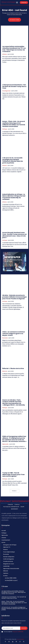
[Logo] (9, 2)
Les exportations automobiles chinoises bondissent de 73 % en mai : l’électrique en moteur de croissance (14, 49)
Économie (5, 338)
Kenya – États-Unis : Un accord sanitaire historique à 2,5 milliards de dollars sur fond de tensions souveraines (14, 124)
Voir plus (15, 491)
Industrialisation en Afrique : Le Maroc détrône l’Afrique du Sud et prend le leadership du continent (14, 197)
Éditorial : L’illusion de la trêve (13, 368)
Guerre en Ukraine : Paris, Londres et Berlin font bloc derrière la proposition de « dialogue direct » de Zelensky (14, 402)
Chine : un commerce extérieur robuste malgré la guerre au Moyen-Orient (14, 333)
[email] (11, 628)
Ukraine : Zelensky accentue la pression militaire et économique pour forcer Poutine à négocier (14, 297)
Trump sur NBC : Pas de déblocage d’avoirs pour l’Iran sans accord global (13, 474)
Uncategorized (6, 91)
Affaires (4, 54)
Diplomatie (5, 444)
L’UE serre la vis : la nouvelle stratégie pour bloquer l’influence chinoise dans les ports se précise (13, 160)
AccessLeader (20, 639)
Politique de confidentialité (18, 632)
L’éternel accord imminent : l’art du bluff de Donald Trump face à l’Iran (14, 86)
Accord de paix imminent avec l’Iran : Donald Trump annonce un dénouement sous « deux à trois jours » (14, 235)
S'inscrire (24, 628)
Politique (5, 129)
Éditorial (5, 371)
